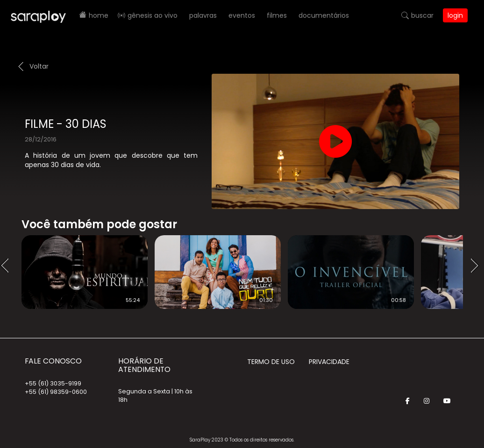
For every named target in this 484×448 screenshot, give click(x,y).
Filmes (277, 15)
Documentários (324, 15)
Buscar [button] (422, 15)
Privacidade (329, 362)
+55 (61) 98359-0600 (56, 392)
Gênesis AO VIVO (153, 15)
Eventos (242, 15)
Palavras (203, 15)
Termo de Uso (271, 362)
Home (99, 15)
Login (455, 15)
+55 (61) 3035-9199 (53, 383)
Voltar (39, 66)
